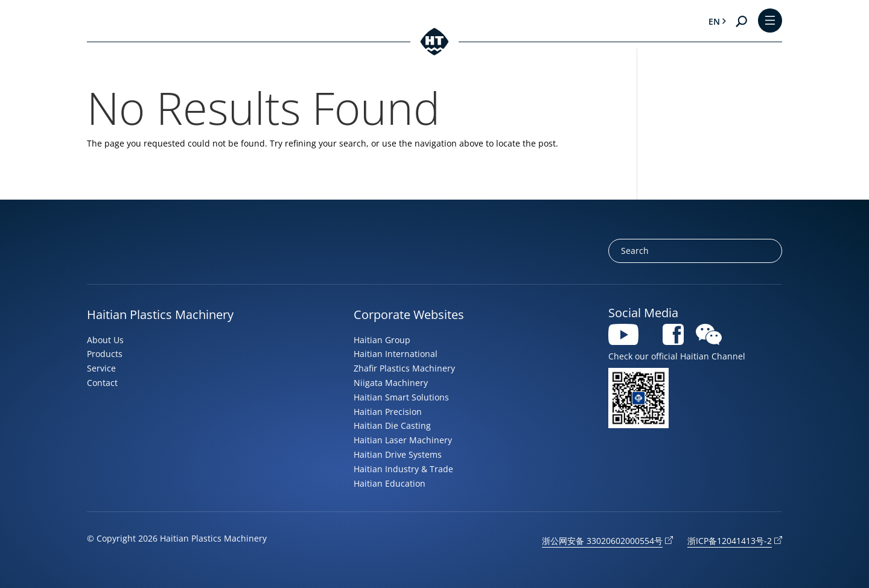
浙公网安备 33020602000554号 (602, 541)
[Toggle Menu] (770, 21)
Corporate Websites (409, 315)
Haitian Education (390, 483)
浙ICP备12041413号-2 (730, 541)
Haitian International (396, 354)
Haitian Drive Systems (398, 454)
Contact (102, 383)
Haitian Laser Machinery (403, 440)
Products (105, 354)
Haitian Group (382, 340)
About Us (105, 340)
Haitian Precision (388, 412)
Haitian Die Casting (392, 425)
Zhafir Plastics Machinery (404, 368)
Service (101, 368)
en (714, 21)
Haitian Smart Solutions (401, 397)
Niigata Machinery (391, 383)
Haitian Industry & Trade (403, 469)
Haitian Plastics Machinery (160, 315)
